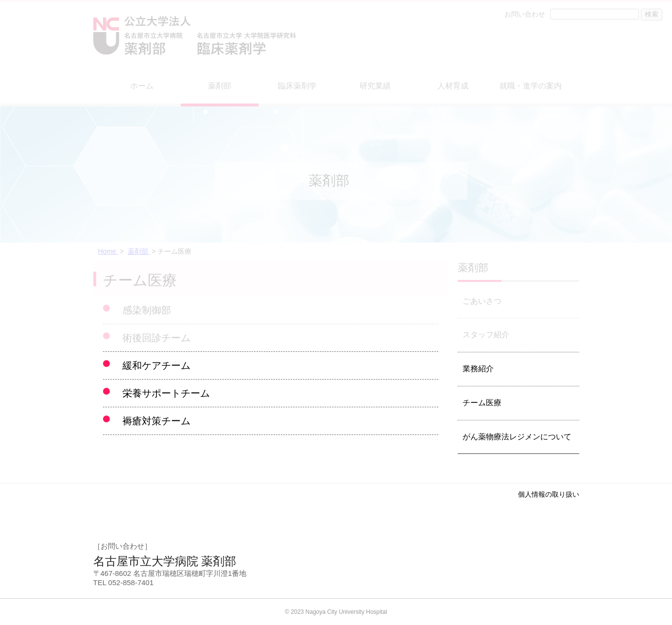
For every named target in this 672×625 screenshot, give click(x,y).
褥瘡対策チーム (156, 421)
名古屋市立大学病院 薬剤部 (165, 561)
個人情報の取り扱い (549, 494)
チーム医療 (482, 403)
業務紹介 (478, 369)
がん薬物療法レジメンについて (517, 437)
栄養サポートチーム (166, 393)
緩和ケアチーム (156, 365)
